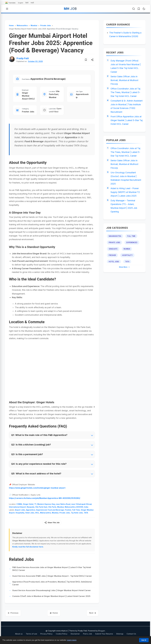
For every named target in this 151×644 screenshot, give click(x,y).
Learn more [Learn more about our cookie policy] (72, 640)
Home (54, 613)
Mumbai (55, 513)
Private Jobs (65, 513)
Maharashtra (46, 513)
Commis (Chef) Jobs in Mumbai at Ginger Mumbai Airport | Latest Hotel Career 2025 (51, 596)
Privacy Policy (46, 634)
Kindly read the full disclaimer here (28, 547)
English (21, 3)
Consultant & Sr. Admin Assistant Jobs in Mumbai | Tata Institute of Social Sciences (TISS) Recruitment (127, 106)
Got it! (144, 640)
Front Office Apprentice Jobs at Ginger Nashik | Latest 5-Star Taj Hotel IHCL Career (127, 120)
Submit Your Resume (104, 634)
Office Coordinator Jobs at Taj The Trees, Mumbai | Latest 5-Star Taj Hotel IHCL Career (125, 92)
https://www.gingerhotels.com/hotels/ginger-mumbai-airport (37, 488)
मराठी (32, 3)
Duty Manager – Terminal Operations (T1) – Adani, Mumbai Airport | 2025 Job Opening (124, 206)
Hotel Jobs (30, 513)
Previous (13, 613)
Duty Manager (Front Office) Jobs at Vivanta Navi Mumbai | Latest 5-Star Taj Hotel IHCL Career (126, 66)
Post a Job (87, 634)
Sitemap (120, 634)
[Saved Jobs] (139, 9)
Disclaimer (75, 634)
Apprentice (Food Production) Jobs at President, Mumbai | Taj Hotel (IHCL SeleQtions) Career (52, 583)
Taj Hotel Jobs (77, 513)
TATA (86, 513)
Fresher (68, 510)
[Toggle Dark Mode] (144, 9)
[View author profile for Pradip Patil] (23, 58)
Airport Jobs (20, 510)
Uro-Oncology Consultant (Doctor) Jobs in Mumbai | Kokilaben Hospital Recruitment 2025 (126, 178)
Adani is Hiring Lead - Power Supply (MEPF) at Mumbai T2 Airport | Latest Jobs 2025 (125, 192)
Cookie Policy (62, 634)
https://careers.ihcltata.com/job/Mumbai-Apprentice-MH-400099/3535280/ (45, 498)
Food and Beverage (56, 510)
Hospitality (20, 513)
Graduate (113, 249)
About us (19, 634)
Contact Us (131, 634)
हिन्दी (27, 3)
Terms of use (31, 634)
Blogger (102, 631)
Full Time (76, 510)
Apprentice (31, 510)
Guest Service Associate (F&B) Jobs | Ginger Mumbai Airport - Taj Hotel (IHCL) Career (52, 576)
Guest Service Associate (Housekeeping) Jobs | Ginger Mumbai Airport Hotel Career (52, 590)
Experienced (41, 510)
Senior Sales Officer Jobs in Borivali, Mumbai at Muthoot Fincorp (124, 80)
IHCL (37, 513)
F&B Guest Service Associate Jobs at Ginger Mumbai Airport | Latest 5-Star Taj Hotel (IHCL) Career (52, 569)
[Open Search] (134, 9)
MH (70, 9)
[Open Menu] (7, 9)
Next (93, 613)
